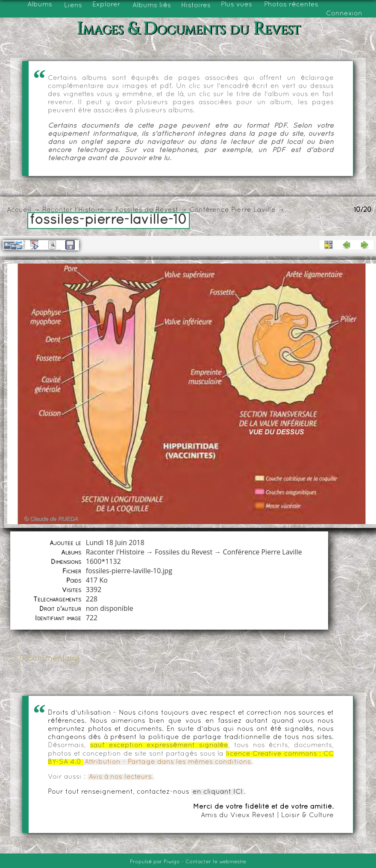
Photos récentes (291, 5)
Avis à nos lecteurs (120, 777)
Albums (40, 5)
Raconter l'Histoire (73, 210)
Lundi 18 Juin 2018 (115, 542)
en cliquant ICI (218, 792)
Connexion (344, 14)
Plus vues (236, 5)
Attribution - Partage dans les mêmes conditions (168, 762)
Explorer (106, 5)
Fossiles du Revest (147, 210)
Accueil (19, 210)
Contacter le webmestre (216, 862)
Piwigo (172, 862)
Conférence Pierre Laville (232, 210)
